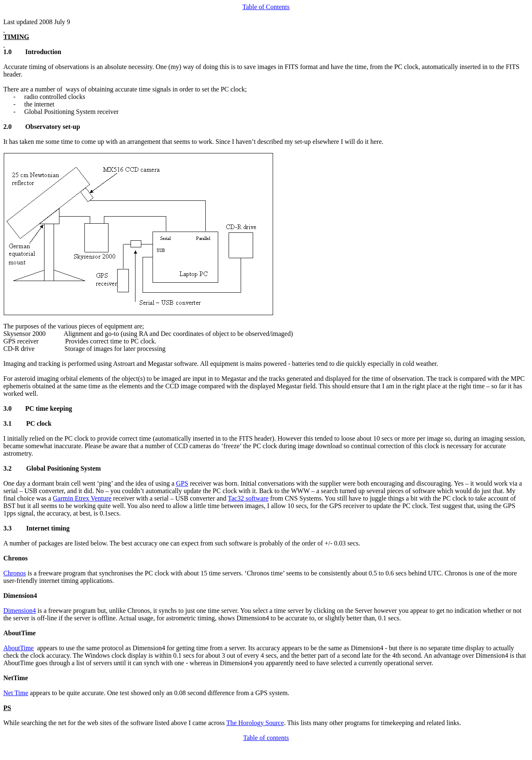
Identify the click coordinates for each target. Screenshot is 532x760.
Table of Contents (266, 7)
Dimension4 (20, 611)
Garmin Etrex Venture (82, 498)
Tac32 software (248, 498)
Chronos (15, 573)
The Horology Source (255, 723)
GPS (182, 483)
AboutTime (18, 648)
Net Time (16, 693)
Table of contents (266, 738)
